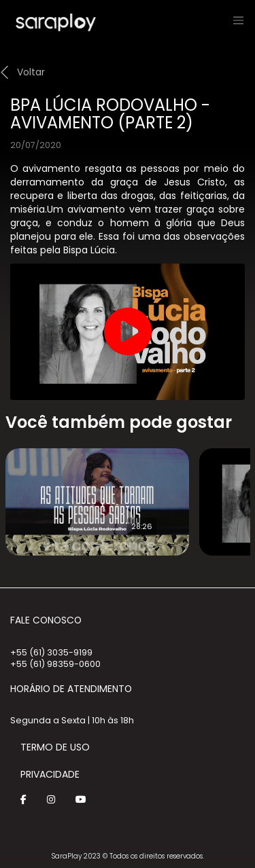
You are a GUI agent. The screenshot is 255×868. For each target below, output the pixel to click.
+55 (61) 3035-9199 (51, 652)
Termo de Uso (55, 747)
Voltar (31, 72)
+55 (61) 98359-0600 (55, 664)
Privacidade (50, 774)
